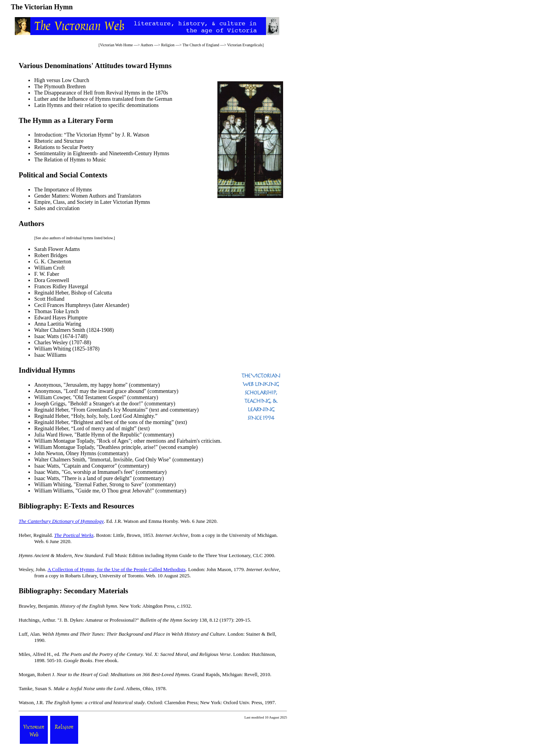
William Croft (49, 268)
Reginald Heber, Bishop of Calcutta (73, 293)
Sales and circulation (57, 208)
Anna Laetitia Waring (58, 324)
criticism (211, 441)
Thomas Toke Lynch (57, 311)
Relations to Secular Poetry (64, 147)
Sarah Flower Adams (57, 249)
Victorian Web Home (116, 45)
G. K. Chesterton (53, 262)
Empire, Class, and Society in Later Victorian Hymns (92, 202)
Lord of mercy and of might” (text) (112, 429)
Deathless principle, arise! (127, 447)
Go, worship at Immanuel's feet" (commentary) (115, 472)
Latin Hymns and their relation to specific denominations (96, 105)
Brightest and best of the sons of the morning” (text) (130, 422)
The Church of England (201, 45)
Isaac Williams (50, 355)
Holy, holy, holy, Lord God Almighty (114, 416)
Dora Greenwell (52, 280)
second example (178, 447)
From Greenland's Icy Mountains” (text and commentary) (136, 410)
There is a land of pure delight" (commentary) (114, 478)
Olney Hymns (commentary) (97, 453)
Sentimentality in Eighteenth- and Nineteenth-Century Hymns (102, 153)
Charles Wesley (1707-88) (63, 343)
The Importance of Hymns (63, 190)
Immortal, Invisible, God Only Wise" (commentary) (147, 460)
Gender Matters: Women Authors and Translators (88, 196)
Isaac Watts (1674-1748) (61, 336)
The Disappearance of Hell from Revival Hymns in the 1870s (101, 93)
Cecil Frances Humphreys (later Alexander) (82, 305)
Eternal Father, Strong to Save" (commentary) (126, 485)
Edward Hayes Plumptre (61, 318)
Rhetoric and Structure (59, 141)
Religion (168, 45)
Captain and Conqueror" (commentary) (106, 466)
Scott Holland (49, 299)
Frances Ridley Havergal (61, 287)
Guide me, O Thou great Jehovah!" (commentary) (132, 491)
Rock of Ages (114, 441)
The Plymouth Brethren (60, 87)
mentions (156, 441)
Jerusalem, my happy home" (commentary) (113, 385)
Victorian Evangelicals (245, 45)
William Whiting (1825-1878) (67, 349)
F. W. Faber (47, 274)
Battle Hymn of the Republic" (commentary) (125, 435)
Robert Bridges (51, 255)
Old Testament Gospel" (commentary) (116, 397)
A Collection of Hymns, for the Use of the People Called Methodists (116, 569)
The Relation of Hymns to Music (70, 160)
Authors (147, 45)
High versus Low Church (62, 80)
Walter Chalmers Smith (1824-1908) (74, 330)
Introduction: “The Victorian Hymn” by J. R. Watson (92, 135)
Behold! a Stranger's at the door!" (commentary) (122, 404)
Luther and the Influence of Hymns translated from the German (103, 99)
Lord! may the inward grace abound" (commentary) (122, 391)
